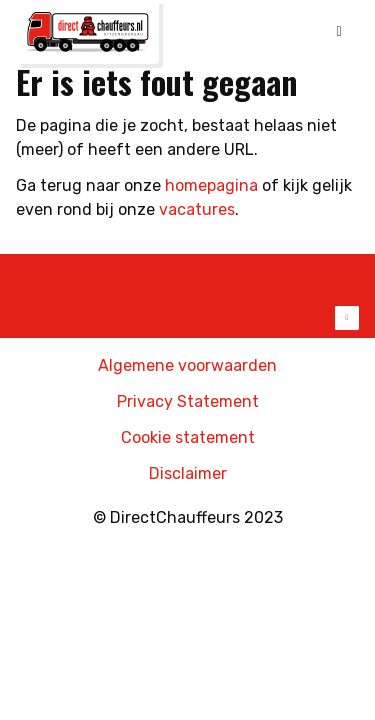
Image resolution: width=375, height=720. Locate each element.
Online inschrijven (258, 36)
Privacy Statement (188, 401)
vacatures (197, 209)
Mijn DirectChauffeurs (302, 36)
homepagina (211, 185)
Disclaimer (188, 473)
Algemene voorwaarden (187, 365)
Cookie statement (188, 437)
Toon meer (187, 318)
